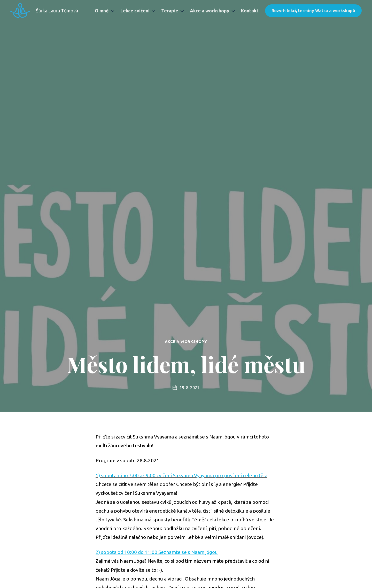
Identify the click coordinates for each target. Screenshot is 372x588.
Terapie (170, 11)
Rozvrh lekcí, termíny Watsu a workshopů (313, 11)
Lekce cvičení (135, 11)
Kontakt (250, 11)
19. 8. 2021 (189, 388)
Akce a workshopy (210, 11)
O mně (102, 11)
